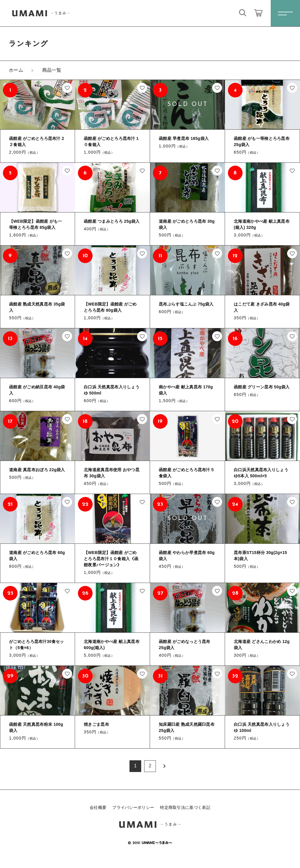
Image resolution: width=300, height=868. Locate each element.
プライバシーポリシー (133, 807)
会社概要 (98, 807)
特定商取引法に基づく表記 (185, 807)
